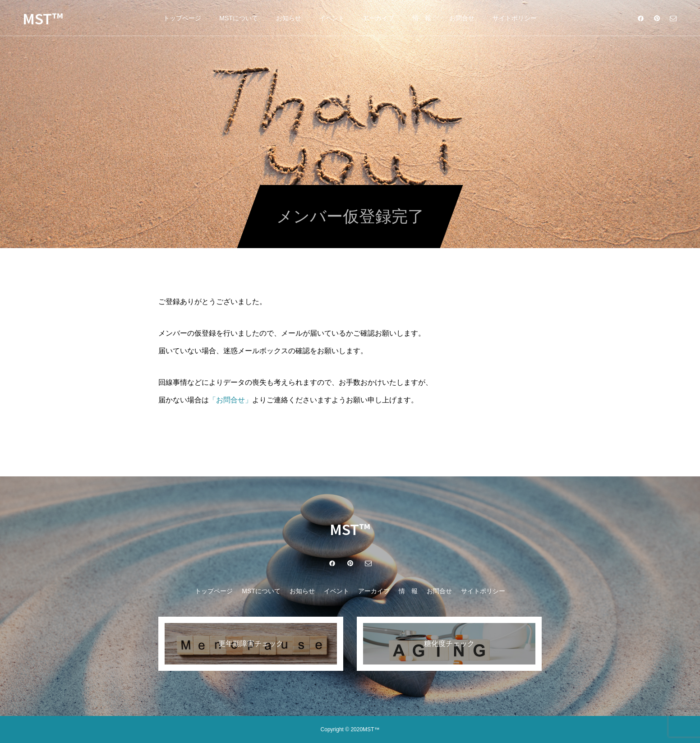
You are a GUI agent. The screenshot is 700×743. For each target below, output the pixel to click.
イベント (332, 18)
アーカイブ (378, 18)
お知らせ (289, 18)
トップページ (182, 18)
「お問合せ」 (230, 400)
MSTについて (239, 18)
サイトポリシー (515, 18)
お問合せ (462, 18)
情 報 (422, 18)
